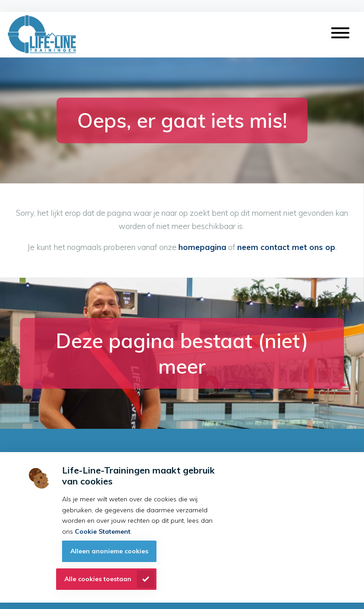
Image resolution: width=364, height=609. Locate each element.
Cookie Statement (103, 531)
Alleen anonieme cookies (109, 551)
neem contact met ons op (286, 247)
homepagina (202, 247)
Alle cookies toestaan (98, 579)
